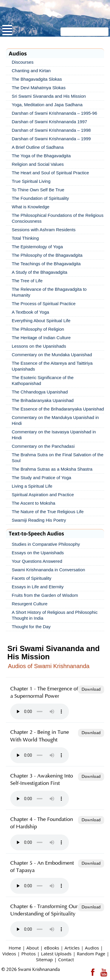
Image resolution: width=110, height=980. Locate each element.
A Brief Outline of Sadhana (38, 147)
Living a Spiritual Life (32, 486)
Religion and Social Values (38, 164)
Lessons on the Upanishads (39, 346)
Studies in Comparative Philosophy (46, 544)
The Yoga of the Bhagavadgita (41, 156)
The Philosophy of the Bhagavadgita (47, 255)
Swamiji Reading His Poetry (39, 520)
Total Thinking (25, 238)
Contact (66, 959)
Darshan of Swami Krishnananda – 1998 (51, 130)
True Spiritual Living (31, 181)
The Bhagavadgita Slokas (37, 79)
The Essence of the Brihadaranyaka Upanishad (58, 409)
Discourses (23, 62)
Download (91, 690)
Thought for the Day (31, 627)
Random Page (91, 954)
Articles (72, 948)
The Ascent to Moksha (33, 503)
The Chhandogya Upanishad (40, 392)
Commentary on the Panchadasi (43, 446)
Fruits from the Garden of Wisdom (45, 595)
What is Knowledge (31, 207)
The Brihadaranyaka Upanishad (43, 400)
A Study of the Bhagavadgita (39, 272)
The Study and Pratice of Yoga (42, 478)
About (33, 948)
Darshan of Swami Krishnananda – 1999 (51, 139)
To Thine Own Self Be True (38, 190)
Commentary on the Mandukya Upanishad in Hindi (55, 420)
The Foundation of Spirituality (40, 198)
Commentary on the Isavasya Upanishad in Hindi (54, 435)
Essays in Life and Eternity (38, 587)
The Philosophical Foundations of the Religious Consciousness (58, 218)
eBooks (52, 948)
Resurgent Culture (30, 604)
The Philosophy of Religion (38, 329)
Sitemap (44, 959)
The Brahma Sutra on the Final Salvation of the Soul (58, 458)
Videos (9, 954)
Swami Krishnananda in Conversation (48, 570)
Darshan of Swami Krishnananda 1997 (49, 122)
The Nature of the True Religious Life (48, 512)
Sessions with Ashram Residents (44, 230)
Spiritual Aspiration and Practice (43, 495)
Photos (29, 954)
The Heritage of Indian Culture (41, 338)
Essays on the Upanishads (38, 553)
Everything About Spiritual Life (41, 321)
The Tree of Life (27, 281)
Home (15, 948)
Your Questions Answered (37, 561)
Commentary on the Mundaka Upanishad (52, 355)
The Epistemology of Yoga (37, 247)
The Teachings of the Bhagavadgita (46, 264)
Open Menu (7, 30)
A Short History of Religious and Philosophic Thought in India (55, 615)
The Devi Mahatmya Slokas (39, 88)
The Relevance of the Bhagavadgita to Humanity (49, 292)
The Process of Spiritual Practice (44, 304)
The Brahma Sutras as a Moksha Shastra (52, 469)
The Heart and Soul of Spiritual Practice (50, 173)
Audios (92, 948)
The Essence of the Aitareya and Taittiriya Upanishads (52, 366)
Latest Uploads (56, 954)
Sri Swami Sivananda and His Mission (49, 96)
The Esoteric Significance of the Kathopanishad (43, 380)
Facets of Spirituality (32, 578)
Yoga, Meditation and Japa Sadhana (47, 105)
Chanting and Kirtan (31, 71)
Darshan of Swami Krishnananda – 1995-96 (54, 113)
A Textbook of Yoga (30, 312)
